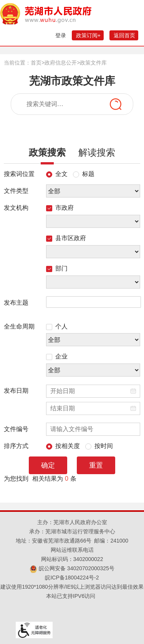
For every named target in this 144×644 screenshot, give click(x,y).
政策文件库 (93, 63)
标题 (84, 173)
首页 (36, 63)
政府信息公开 (61, 63)
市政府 (60, 206)
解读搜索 (97, 152)
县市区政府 (66, 237)
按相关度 (63, 445)
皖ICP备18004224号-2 (72, 578)
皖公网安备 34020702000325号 (72, 568)
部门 (57, 267)
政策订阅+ (88, 35)
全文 (57, 173)
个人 (57, 325)
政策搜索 (47, 155)
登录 (61, 35)
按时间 (99, 445)
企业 (57, 355)
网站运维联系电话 (72, 550)
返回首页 (124, 35)
